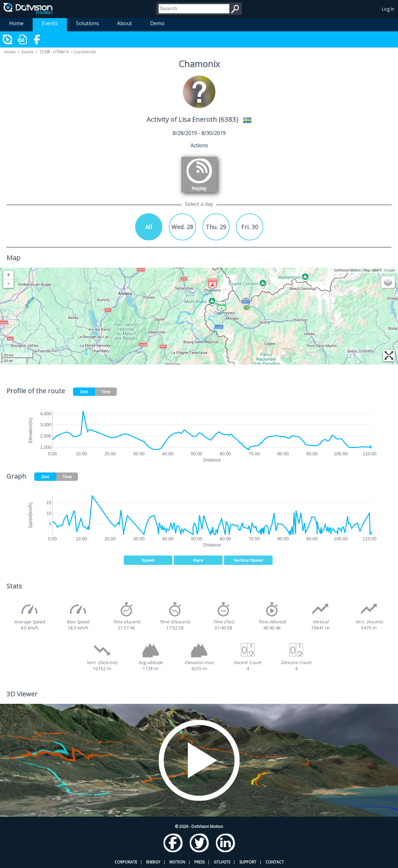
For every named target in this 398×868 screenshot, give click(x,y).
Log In (388, 9)
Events (50, 23)
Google (390, 270)
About (124, 23)
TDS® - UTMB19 (54, 52)
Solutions (87, 23)
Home (16, 23)
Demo (157, 23)
